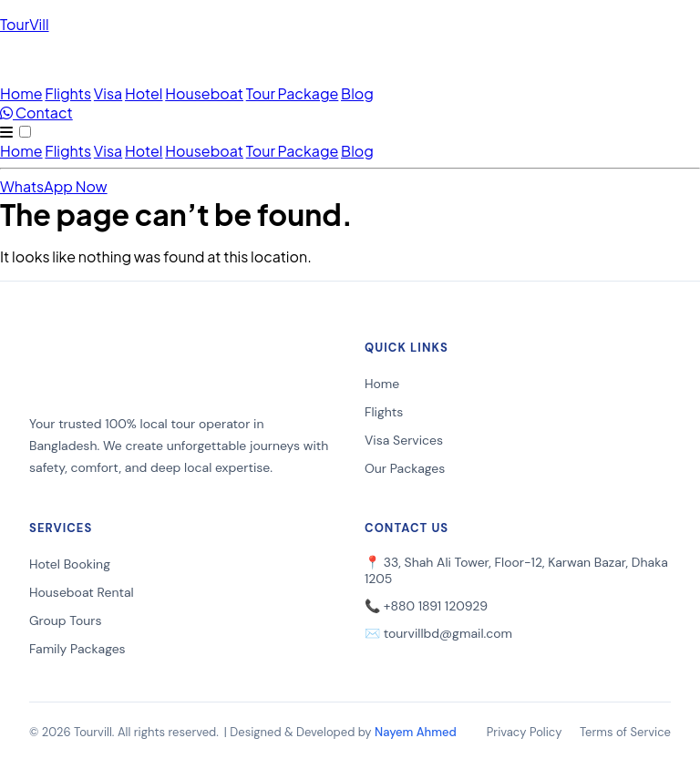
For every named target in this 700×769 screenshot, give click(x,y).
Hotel (144, 93)
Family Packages (77, 649)
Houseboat (204, 93)
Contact (36, 113)
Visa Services (404, 440)
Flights (68, 93)
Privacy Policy (525, 732)
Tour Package (293, 93)
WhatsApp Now (54, 186)
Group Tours (65, 620)
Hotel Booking (70, 564)
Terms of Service (625, 732)
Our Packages (405, 468)
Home (21, 93)
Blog (357, 93)
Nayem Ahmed (416, 732)
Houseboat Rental (82, 592)
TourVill (25, 24)
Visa (108, 93)
